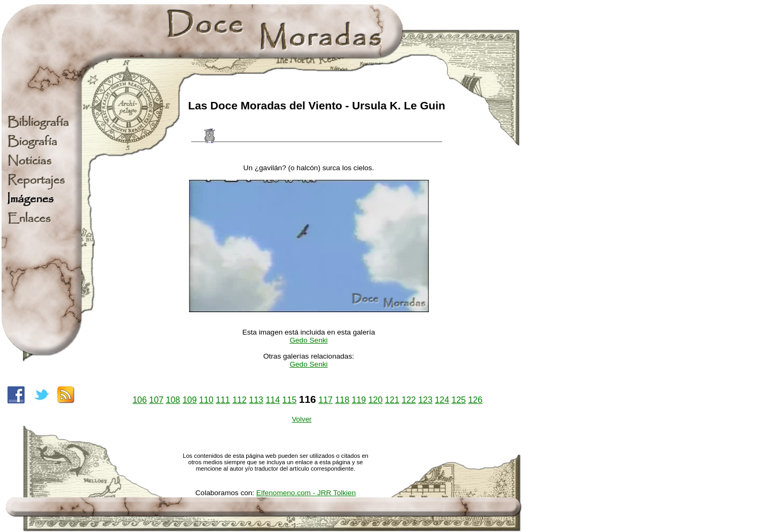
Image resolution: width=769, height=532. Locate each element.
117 (325, 400)
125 (458, 400)
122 (409, 400)
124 (442, 400)
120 (376, 400)
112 (240, 400)
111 (223, 400)
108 (173, 400)
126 (476, 400)
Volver (301, 419)
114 (273, 400)
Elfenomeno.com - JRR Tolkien (306, 493)
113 (256, 400)
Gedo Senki (308, 340)
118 (342, 400)
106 (140, 400)
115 (290, 400)
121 (392, 400)
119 (359, 400)
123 (425, 400)
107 (156, 400)
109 (190, 400)
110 (206, 400)
